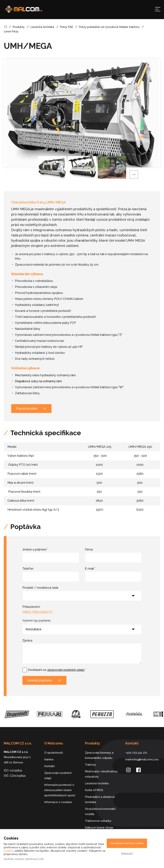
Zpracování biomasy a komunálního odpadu (99, 755)
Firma (89, 549)
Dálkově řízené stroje (99, 828)
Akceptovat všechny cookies (127, 843)
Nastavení (127, 853)
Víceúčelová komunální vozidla (100, 811)
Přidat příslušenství (37, 612)
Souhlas (9, 851)
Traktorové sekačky (98, 821)
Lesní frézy (11, 31)
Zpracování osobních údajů (58, 776)
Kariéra (49, 759)
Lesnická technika (42, 27)
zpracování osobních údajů (66, 670)
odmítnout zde (34, 859)
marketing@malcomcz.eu (142, 759)
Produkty (19, 27)
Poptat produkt (27, 409)
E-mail (90, 569)
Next (134, 175)
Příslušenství (31, 607)
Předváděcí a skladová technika (100, 799)
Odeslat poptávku (40, 680)
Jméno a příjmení (35, 549)
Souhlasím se (57, 670)
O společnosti (54, 753)
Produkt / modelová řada (40, 588)
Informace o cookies (58, 802)
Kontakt (49, 766)
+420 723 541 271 (136, 753)
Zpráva (27, 640)
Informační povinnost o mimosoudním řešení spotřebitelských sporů (60, 790)
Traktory (90, 765)
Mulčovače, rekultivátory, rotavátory (101, 774)
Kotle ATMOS (94, 790)
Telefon (28, 569)
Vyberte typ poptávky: (37, 621)
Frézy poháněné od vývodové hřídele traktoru (109, 27)
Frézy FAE (67, 27)
